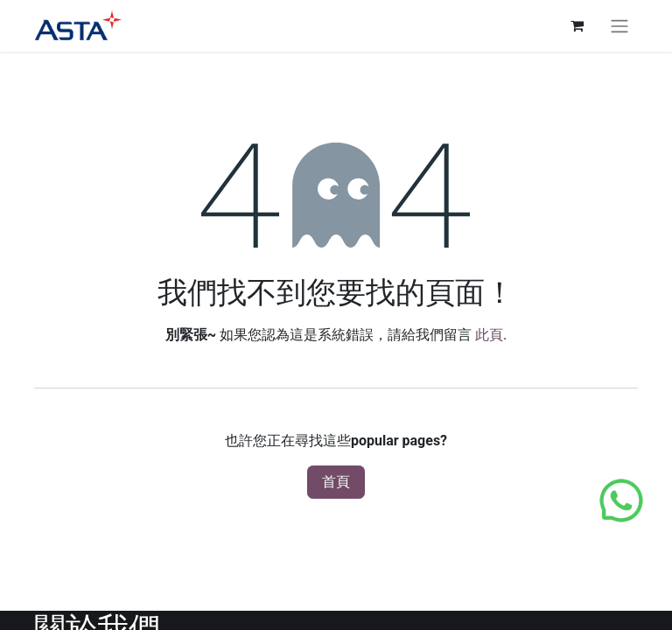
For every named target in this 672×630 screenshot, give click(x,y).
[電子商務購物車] (577, 25)
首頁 (336, 482)
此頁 (489, 335)
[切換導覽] (619, 26)
